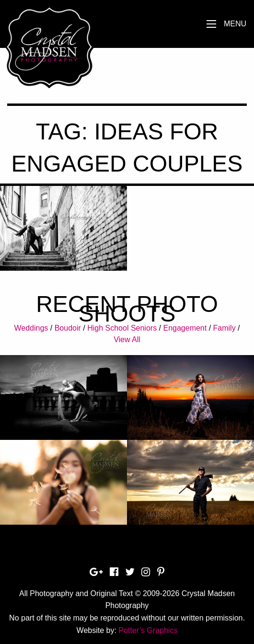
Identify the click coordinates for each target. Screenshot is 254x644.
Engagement (185, 328)
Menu (235, 24)
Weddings (31, 328)
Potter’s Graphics (148, 630)
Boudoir (68, 328)
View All (127, 339)
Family (225, 328)
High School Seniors (122, 328)
